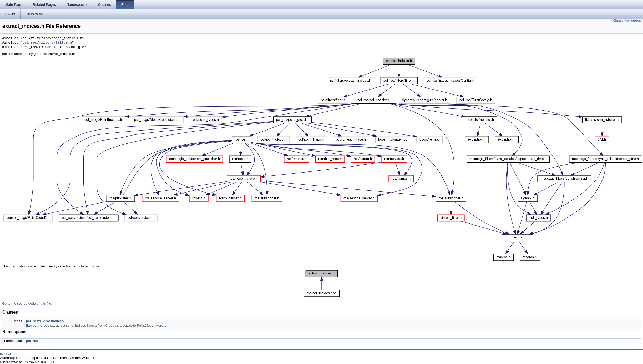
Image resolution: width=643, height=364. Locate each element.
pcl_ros (32, 341)
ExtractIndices (37, 326)
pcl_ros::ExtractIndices (45, 321)
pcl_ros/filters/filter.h (47, 43)
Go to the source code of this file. (27, 303)
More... (161, 326)
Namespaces (634, 20)
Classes (618, 20)
